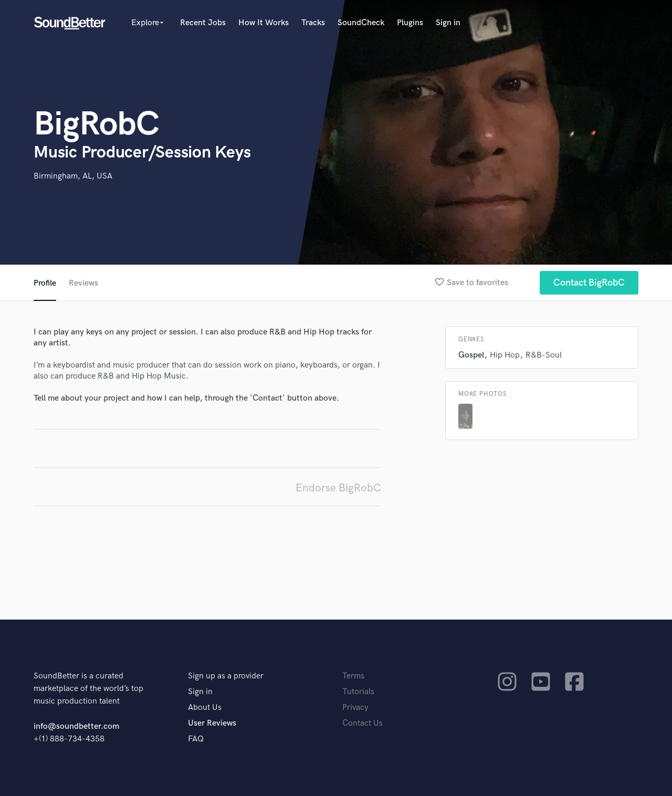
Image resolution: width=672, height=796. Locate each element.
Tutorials (358, 692)
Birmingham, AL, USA (73, 176)
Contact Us (363, 723)
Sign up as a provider (226, 676)
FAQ (196, 739)
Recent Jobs (203, 23)
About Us (205, 708)
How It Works (264, 23)
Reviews (83, 283)
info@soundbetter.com (76, 726)
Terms (353, 676)
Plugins (410, 23)
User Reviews (212, 723)
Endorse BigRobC (338, 488)
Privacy (355, 708)
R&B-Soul (544, 355)
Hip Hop (505, 355)
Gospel (471, 355)
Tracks (313, 23)
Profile (45, 283)
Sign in (448, 23)
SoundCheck (361, 23)
